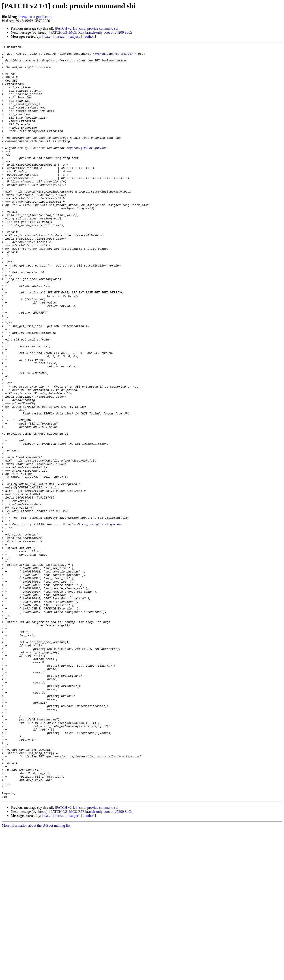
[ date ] (47, 36)
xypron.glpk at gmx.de (113, 56)
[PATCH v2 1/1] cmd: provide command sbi (87, 28)
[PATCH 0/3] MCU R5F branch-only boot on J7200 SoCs (91, 32)
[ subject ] (75, 36)
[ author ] (89, 36)
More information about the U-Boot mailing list (36, 976)
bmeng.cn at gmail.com (34, 17)
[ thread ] (60, 36)
